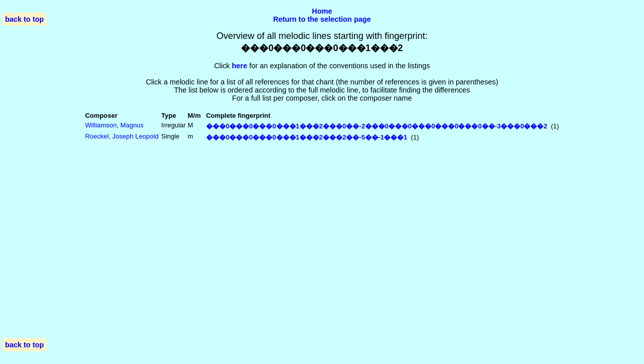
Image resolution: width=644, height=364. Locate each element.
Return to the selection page (322, 19)
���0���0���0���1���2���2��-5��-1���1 (307, 137)
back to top (24, 19)
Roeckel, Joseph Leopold (121, 136)
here (239, 66)
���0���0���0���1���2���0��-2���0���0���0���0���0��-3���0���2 (377, 126)
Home (322, 11)
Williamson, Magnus (114, 125)
